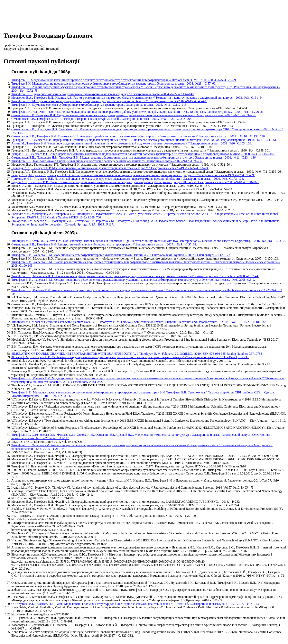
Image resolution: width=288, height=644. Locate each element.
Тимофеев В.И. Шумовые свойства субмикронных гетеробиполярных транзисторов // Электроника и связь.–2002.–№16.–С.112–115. (99, 105)
